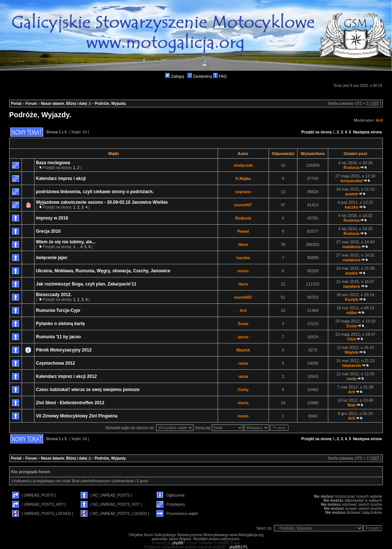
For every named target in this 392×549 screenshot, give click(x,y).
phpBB (178, 543)
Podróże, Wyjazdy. (110, 104)
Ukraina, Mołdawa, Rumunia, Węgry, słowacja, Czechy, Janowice (103, 271)
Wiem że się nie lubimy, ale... (66, 242)
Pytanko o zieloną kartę (60, 324)
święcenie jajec (52, 258)
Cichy (243, 390)
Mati (351, 405)
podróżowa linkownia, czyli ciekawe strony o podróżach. (95, 192)
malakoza (352, 247)
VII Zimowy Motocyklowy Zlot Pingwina (77, 416)
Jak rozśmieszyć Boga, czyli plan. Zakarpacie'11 (86, 284)
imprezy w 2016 (52, 218)
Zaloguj (175, 76)
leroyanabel (352, 181)
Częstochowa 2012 (56, 363)
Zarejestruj (200, 76)
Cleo (352, 339)
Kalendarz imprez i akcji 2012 (66, 376)
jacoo (243, 337)
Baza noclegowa (53, 163)
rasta (243, 363)
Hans (243, 244)
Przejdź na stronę (316, 132)
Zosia (243, 324)
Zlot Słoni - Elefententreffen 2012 (70, 403)
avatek (351, 194)
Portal (16, 104)
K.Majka (243, 178)
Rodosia (352, 167)
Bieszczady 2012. (54, 295)
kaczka (351, 207)
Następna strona (367, 132)
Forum (31, 104)
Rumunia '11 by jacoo (58, 337)
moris (243, 271)
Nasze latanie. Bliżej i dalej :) (66, 104)
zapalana (351, 286)
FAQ (220, 76)
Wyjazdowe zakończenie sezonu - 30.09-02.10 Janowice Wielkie (102, 202)
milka (351, 313)
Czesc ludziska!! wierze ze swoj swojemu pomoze (88, 390)
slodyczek (243, 165)
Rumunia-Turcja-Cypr (58, 310)
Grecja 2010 (48, 231)
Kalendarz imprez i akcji (61, 178)
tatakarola (351, 365)
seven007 (243, 205)
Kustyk (352, 299)
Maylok (243, 350)
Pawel (243, 231)
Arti (379, 120)
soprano (243, 192)
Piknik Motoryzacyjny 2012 (64, 350)
